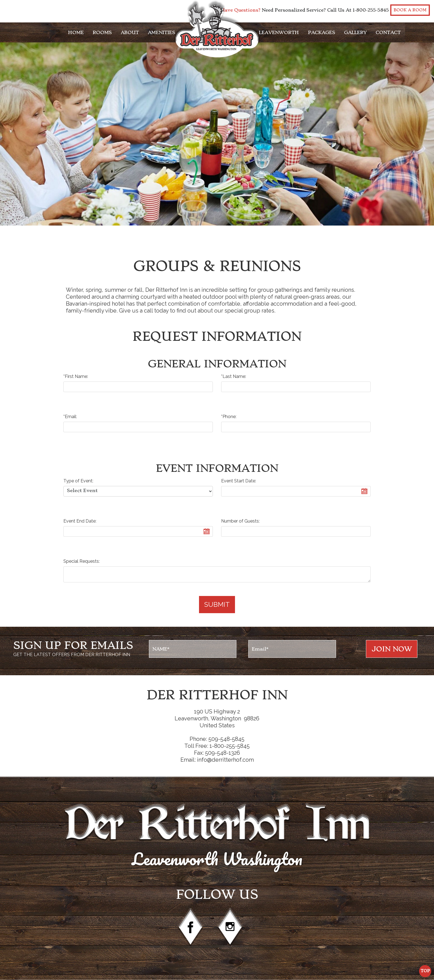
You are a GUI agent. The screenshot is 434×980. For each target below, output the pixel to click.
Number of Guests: (240, 521)
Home (76, 32)
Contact (388, 32)
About (130, 32)
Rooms (102, 32)
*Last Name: (234, 376)
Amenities (162, 32)
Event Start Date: (239, 481)
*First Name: (76, 376)
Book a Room (410, 10)
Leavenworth (279, 32)
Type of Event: (78, 481)
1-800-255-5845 (371, 10)
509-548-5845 (226, 739)
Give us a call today (144, 311)
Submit (217, 604)
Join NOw (392, 649)
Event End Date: (80, 521)
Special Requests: (82, 561)
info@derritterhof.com (225, 760)
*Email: (70, 417)
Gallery (355, 32)
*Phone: (229, 417)
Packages (321, 32)
